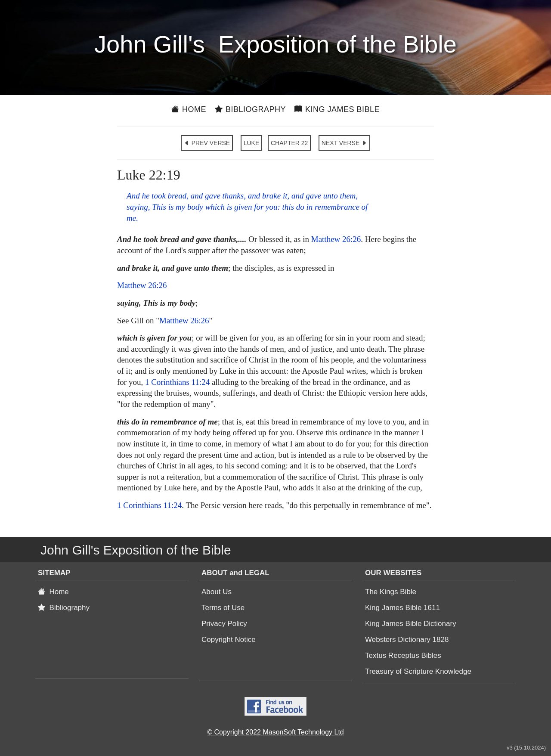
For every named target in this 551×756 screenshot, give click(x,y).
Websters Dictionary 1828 (407, 640)
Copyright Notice (229, 640)
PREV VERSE (207, 143)
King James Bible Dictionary (411, 624)
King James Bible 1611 (402, 608)
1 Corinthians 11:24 (177, 382)
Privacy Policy (224, 624)
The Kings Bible (391, 592)
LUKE (252, 143)
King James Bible (337, 109)
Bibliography (250, 109)
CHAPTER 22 (289, 143)
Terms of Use (223, 608)
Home (189, 109)
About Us (217, 592)
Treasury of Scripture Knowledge (418, 671)
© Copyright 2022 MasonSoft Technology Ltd (275, 732)
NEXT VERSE (344, 143)
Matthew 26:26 (336, 239)
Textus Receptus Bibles (403, 655)
